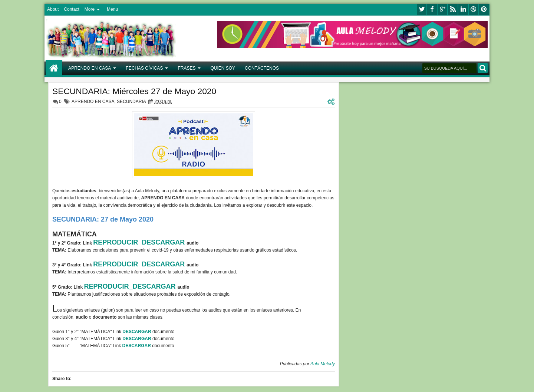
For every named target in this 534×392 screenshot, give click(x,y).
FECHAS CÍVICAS (144, 68)
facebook (432, 9)
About (53, 9)
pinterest (484, 9)
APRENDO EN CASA (90, 68)
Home (54, 68)
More (90, 9)
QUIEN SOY (223, 68)
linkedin (463, 9)
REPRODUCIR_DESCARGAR (140, 242)
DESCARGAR (137, 332)
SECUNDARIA (131, 102)
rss (453, 9)
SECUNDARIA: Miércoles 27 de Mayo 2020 (134, 91)
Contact (71, 9)
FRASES (187, 68)
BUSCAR (483, 68)
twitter (422, 9)
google (442, 9)
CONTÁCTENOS (262, 68)
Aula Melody (323, 364)
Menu (112, 9)
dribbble (474, 9)
